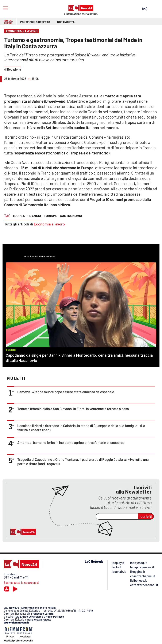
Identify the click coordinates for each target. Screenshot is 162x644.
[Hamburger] (6, 8)
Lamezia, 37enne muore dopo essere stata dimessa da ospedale (66, 392)
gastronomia (71, 216)
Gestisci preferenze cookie (19, 640)
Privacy (10, 636)
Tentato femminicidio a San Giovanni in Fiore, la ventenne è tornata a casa (73, 409)
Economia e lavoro (49, 224)
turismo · (51, 216)
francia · (35, 216)
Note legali (25, 636)
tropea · (19, 216)
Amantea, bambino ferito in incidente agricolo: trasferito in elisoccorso (71, 442)
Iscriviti (146, 516)
